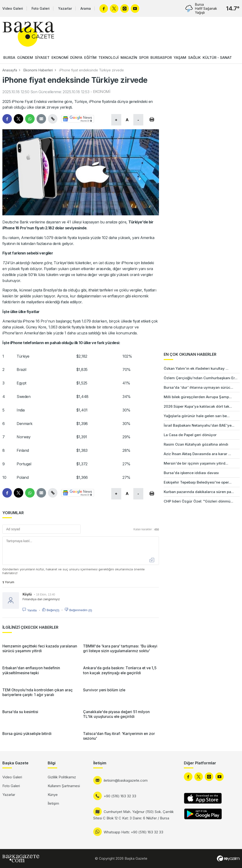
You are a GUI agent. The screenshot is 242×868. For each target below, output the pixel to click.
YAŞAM (180, 58)
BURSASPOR (161, 58)
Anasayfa (10, 70)
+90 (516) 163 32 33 (120, 796)
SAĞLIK (194, 58)
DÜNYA (76, 58)
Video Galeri (13, 8)
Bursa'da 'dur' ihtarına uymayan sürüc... (198, 387)
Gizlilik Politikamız (62, 777)
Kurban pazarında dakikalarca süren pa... (199, 492)
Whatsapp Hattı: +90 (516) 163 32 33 (133, 832)
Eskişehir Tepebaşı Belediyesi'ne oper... (198, 482)
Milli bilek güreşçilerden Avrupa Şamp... (198, 397)
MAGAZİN (129, 58)
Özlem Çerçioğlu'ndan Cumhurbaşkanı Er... (201, 378)
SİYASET (42, 58)
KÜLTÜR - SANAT (217, 58)
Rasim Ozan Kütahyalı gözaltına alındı (196, 444)
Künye (53, 795)
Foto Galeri (41, 8)
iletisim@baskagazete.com (126, 780)
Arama (86, 8)
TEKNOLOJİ (109, 58)
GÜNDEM (25, 58)
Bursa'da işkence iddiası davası (191, 473)
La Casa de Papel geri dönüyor (190, 435)
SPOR (144, 58)
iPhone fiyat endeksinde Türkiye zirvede (91, 70)
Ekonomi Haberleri (38, 70)
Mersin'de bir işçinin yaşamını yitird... (196, 463)
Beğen (53, 610)
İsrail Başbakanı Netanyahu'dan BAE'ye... (199, 425)
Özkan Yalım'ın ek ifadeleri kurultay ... (196, 368)
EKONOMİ (60, 58)
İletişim (53, 803)
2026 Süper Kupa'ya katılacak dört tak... (198, 406)
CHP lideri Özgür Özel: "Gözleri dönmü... (198, 501)
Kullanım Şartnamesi (64, 786)
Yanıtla (32, 610)
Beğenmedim (81, 610)
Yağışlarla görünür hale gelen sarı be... (197, 416)
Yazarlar (65, 8)
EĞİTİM (90, 58)
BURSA (9, 58)
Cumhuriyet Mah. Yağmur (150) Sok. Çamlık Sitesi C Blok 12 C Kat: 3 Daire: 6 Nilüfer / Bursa (133, 815)
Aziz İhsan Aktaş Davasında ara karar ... (197, 454)
